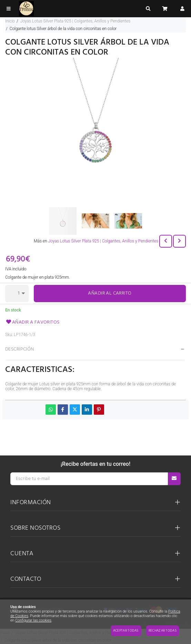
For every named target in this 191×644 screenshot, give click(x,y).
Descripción (20, 349)
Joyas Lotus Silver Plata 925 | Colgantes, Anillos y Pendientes (103, 241)
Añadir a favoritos (32, 322)
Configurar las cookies (33, 620)
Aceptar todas (126, 631)
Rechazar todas (163, 631)
